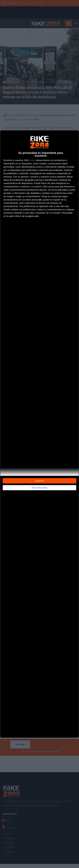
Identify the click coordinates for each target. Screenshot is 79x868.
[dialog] (39, 434)
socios (32, 160)
